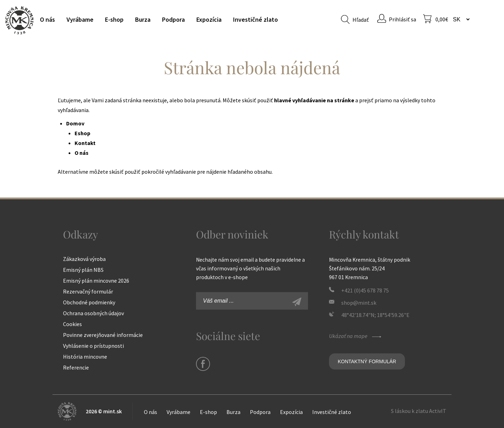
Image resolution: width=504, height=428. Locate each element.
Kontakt (85, 143)
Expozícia (209, 19)
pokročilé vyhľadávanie (169, 172)
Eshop (82, 133)
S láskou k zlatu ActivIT (419, 411)
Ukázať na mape (356, 336)
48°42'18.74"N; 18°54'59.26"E (375, 315)
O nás (47, 19)
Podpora (173, 19)
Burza (143, 19)
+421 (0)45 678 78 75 (365, 290)
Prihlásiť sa (402, 19)
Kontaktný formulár (367, 361)
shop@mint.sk (359, 303)
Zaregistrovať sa (304, 303)
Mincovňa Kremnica (19, 20)
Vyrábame (80, 19)
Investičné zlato (255, 19)
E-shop (114, 19)
